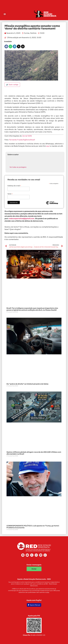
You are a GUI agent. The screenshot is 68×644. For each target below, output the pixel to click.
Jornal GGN (27, 136)
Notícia (33, 33)
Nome (10, 194)
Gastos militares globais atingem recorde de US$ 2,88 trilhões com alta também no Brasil (34, 453)
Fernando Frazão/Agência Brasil (22, 140)
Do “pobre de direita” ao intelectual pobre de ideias (27, 384)
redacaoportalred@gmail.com (21, 219)
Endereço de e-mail (14, 186)
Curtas (27, 33)
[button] (5, 14)
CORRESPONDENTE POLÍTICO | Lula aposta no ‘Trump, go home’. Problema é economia (33, 527)
